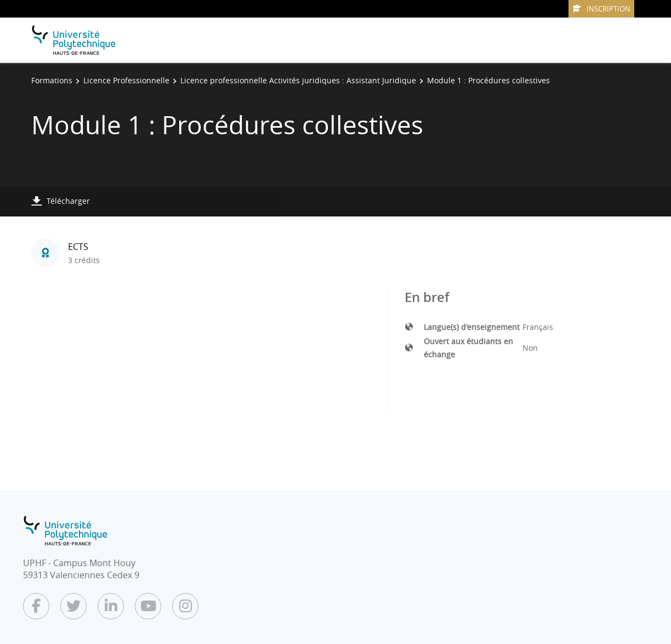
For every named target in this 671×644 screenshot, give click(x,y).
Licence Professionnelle (126, 80)
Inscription (601, 9)
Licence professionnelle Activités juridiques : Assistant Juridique (298, 80)
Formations (52, 80)
